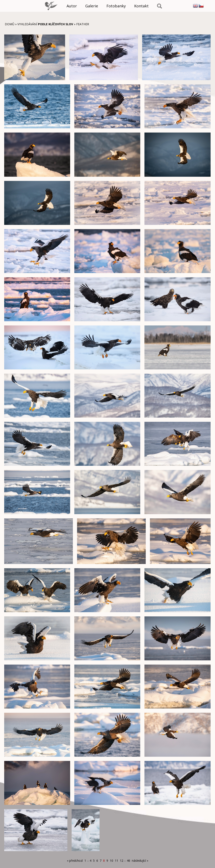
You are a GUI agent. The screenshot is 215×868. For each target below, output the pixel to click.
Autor (72, 6)
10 (111, 861)
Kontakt (141, 6)
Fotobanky (116, 6)
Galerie (92, 6)
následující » (140, 861)
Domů (10, 24)
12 (122, 861)
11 (117, 861)
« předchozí (75, 861)
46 (128, 861)
